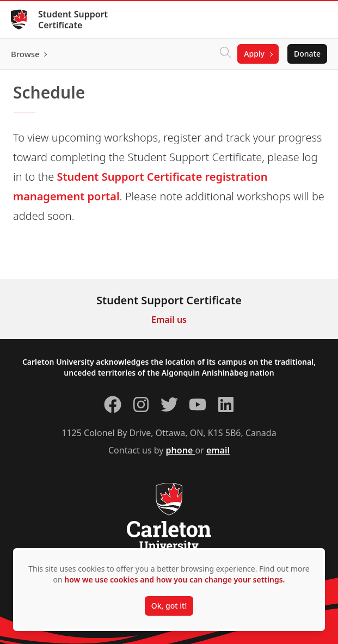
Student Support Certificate (73, 20)
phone (181, 450)
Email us (169, 320)
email (218, 450)
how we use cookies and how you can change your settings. (174, 579)
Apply (254, 54)
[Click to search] (225, 54)
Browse (25, 54)
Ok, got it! (169, 606)
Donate (307, 54)
